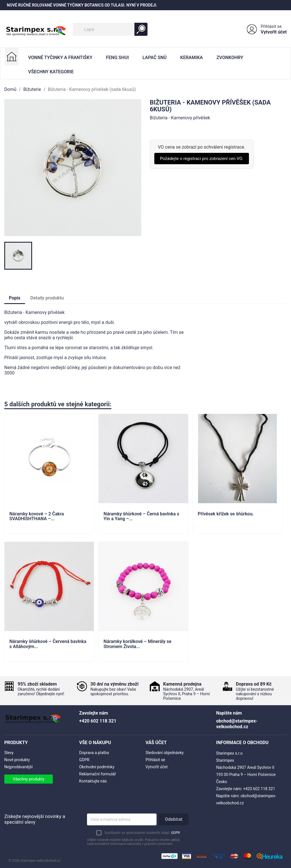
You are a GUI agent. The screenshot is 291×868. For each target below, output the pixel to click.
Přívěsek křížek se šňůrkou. (226, 514)
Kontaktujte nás (93, 781)
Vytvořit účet (274, 32)
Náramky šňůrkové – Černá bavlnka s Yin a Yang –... (141, 517)
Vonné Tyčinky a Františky (60, 58)
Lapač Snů (154, 58)
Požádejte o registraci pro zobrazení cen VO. (202, 159)
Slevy (9, 753)
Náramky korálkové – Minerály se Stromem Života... (137, 644)
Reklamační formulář (98, 774)
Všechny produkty (29, 779)
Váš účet (156, 743)
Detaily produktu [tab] (47, 298)
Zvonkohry (230, 58)
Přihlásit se (271, 26)
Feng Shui (117, 58)
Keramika (191, 58)
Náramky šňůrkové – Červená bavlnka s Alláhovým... (48, 644)
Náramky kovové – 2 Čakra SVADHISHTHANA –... (37, 517)
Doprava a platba (94, 753)
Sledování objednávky (165, 753)
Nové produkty (17, 760)
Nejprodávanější (18, 767)
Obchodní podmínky (97, 767)
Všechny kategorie (51, 72)
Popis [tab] (15, 298)
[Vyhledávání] (110, 29)
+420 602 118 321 (259, 789)
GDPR (84, 760)
